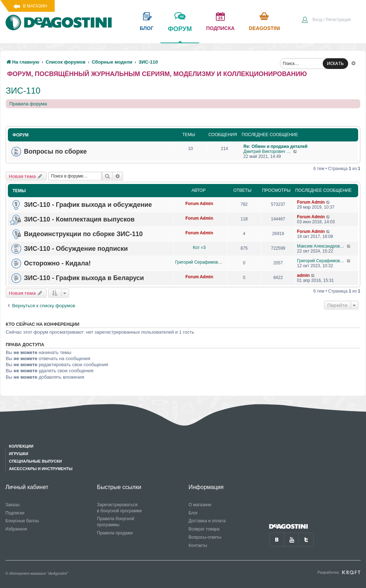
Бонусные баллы (22, 521)
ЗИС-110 (23, 91)
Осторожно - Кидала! (57, 263)
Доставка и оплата (207, 521)
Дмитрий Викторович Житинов (268, 151)
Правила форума (28, 104)
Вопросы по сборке (55, 151)
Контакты (198, 545)
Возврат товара (204, 529)
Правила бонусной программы (115, 522)
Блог (193, 513)
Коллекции (21, 446)
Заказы (13, 505)
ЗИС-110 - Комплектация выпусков (79, 219)
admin (303, 275)
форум (180, 34)
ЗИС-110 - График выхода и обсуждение (88, 205)
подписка (221, 28)
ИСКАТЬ (335, 63)
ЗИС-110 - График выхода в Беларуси (84, 278)
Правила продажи (115, 533)
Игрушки (19, 454)
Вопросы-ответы (205, 537)
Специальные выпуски (35, 461)
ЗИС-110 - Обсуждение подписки (76, 249)
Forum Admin (199, 204)
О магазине (200, 505)
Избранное (16, 529)
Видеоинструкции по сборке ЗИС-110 (83, 234)
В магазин (35, 6)
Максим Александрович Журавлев (322, 246)
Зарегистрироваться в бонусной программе (119, 508)
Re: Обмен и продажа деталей (275, 146)
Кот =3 (199, 248)
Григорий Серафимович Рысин (199, 262)
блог (147, 28)
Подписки (15, 513)
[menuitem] (326, 20)
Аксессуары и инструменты (41, 469)
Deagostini (264, 28)
